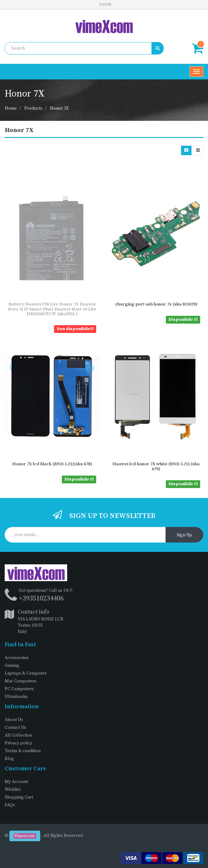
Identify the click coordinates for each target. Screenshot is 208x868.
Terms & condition (23, 751)
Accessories (17, 658)
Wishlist (13, 790)
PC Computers (19, 689)
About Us (14, 720)
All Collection (18, 735)
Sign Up (184, 535)
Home (11, 108)
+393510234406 (41, 598)
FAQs (10, 805)
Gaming (12, 666)
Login (105, 5)
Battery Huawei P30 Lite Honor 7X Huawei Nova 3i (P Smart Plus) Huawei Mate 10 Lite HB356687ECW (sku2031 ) (52, 309)
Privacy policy (18, 743)
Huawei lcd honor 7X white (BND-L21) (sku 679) (156, 466)
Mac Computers (21, 681)
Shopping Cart (19, 797)
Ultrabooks (16, 697)
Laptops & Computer (26, 673)
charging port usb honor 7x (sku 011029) (156, 304)
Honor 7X (59, 108)
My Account (16, 782)
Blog (9, 759)
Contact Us (15, 728)
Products (33, 108)
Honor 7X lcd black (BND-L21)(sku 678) (52, 464)
